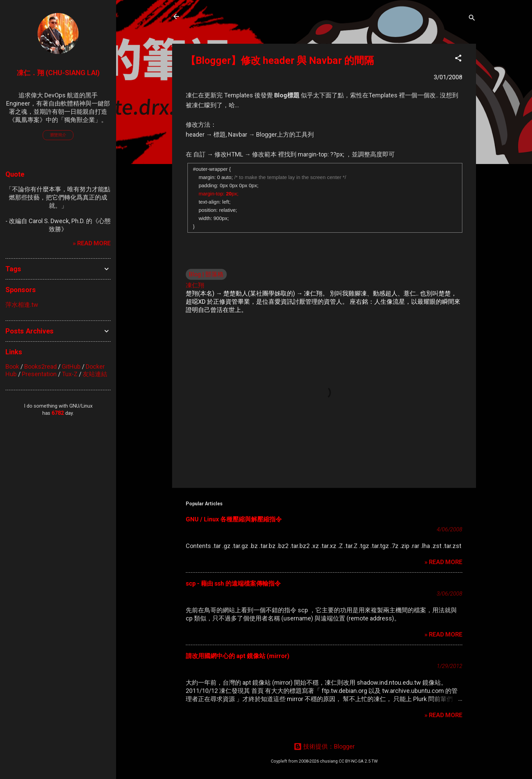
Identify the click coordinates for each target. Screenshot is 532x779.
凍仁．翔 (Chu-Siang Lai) (58, 73)
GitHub (71, 366)
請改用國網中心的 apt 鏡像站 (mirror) (238, 656)
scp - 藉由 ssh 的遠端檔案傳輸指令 (233, 583)
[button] (458, 59)
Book (12, 366)
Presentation (39, 374)
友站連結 (95, 374)
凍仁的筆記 (209, 16)
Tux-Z (70, 374)
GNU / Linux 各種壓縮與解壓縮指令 (234, 519)
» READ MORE (443, 562)
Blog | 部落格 (206, 274)
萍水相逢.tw (22, 305)
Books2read (40, 366)
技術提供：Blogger (324, 746)
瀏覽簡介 (58, 135)
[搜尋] (472, 19)
